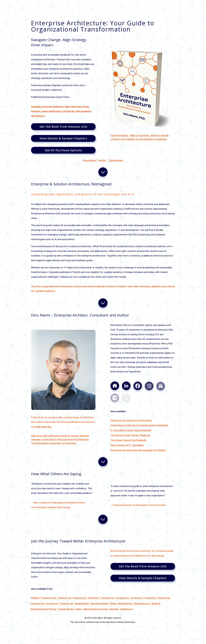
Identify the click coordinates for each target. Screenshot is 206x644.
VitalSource (127, 609)
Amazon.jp (164, 598)
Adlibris (35, 598)
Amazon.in (137, 598)
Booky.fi (156, 603)
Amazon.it (150, 598)
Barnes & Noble (100, 603)
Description (89, 160)
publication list (43, 427)
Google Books (66, 609)
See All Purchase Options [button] (63, 150)
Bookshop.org (142, 603)
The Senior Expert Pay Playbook (128, 440)
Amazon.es (123, 598)
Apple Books (82, 603)
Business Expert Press (44, 609)
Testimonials (116, 160)
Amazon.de (79, 598)
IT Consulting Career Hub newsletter (131, 430)
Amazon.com (49, 598)
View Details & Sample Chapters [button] (63, 138)
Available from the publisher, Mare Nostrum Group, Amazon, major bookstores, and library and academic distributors (61, 111)
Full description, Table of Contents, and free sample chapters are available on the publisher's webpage (140, 137)
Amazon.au (65, 598)
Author (102, 160)
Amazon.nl (52, 603)
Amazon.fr (94, 598)
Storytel (114, 609)
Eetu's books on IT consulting (127, 445)
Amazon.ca (108, 598)
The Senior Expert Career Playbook (130, 435)
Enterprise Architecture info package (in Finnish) (138, 450)
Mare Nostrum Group (95, 609)
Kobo (79, 609)
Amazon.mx (38, 603)
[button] (103, 172)
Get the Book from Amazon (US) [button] (63, 127)
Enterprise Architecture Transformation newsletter (139, 425)
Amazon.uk (67, 603)
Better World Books (121, 603)
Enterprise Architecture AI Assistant (131, 420)
